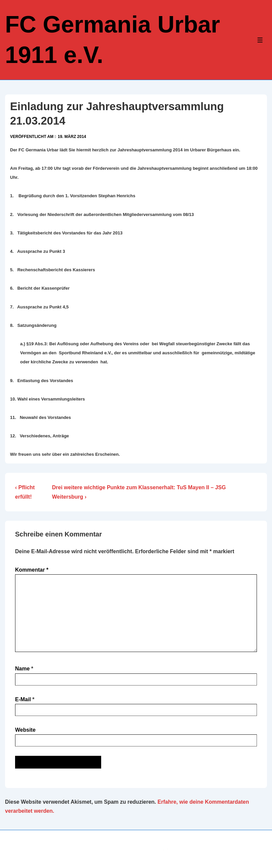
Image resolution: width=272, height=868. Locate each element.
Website (25, 730)
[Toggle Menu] (260, 40)
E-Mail (23, 699)
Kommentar (32, 570)
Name (22, 669)
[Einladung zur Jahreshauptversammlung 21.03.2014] (72, 137)
